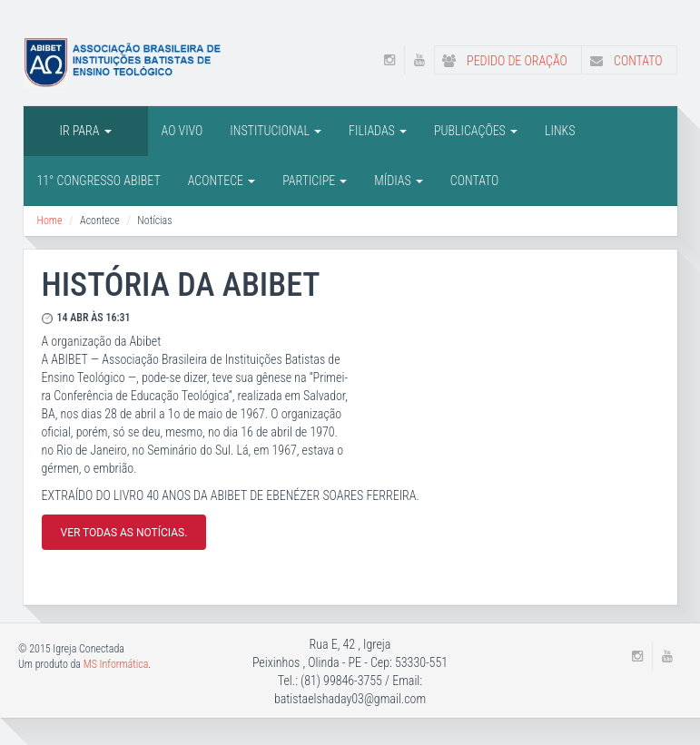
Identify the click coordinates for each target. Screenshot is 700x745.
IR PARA (86, 131)
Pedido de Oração (501, 60)
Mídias (398, 181)
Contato (622, 60)
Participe (315, 181)
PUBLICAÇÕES (476, 131)
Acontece (222, 181)
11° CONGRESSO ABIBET (99, 181)
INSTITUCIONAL (276, 131)
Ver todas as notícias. (124, 533)
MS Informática (116, 664)
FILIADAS (378, 131)
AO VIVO (182, 131)
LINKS (560, 131)
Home (50, 221)
